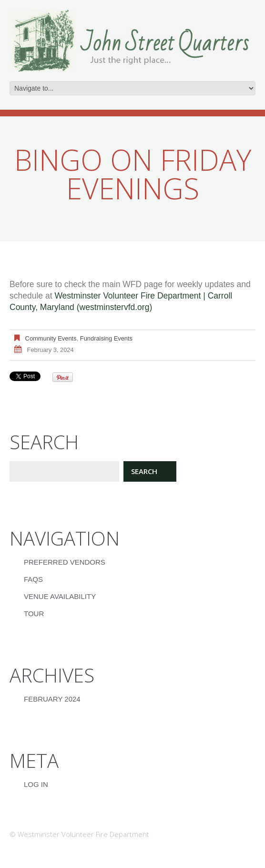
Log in (36, 784)
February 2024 (52, 699)
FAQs (33, 579)
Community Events (51, 338)
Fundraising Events (106, 338)
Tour (34, 614)
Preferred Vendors (65, 562)
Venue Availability (60, 596)
